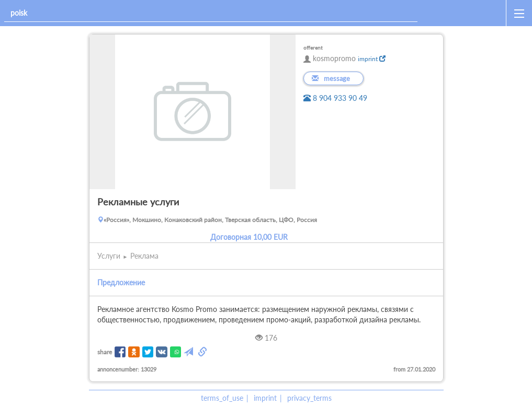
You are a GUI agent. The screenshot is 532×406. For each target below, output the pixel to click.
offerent (313, 48)
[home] (464, 13)
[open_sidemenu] (519, 13)
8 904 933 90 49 (335, 98)
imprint (372, 59)
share (105, 352)
